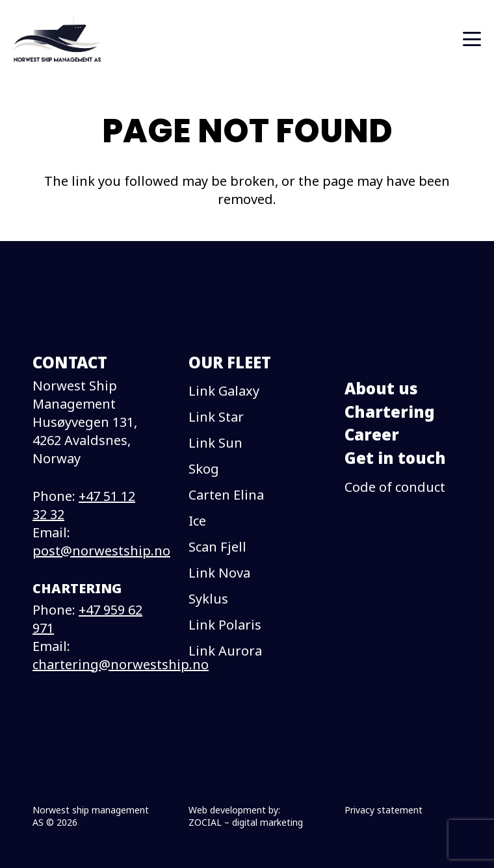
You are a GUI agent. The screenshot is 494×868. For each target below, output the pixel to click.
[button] (472, 39)
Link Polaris (225, 625)
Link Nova (219, 573)
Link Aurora (225, 651)
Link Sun (215, 443)
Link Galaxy (224, 391)
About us (381, 388)
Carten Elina (226, 495)
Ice (197, 521)
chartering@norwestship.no (121, 664)
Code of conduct (395, 487)
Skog (204, 469)
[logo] (57, 39)
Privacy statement (383, 810)
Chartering (390, 412)
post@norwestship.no (101, 551)
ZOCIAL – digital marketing (246, 822)
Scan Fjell (217, 547)
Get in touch (395, 458)
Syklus (208, 599)
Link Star (216, 417)
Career (372, 434)
